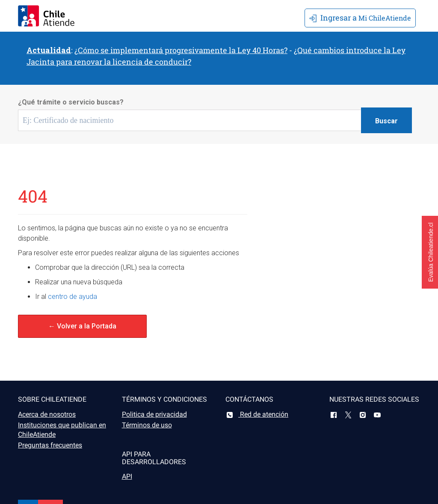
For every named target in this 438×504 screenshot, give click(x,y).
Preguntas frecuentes (50, 445)
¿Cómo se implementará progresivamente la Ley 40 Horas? (181, 50)
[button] (430, 252)
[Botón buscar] (386, 120)
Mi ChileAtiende (360, 18)
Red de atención (257, 414)
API (127, 476)
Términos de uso (147, 425)
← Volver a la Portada (82, 326)
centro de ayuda (73, 297)
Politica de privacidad (154, 414)
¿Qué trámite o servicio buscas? (71, 102)
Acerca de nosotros (47, 414)
